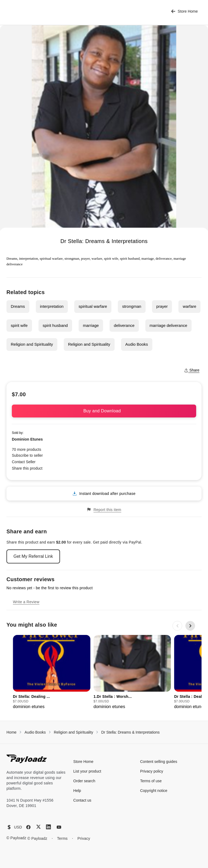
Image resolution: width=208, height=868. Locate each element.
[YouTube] (59, 827)
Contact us (82, 800)
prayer (162, 306)
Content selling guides (159, 762)
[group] (52, 672)
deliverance (124, 325)
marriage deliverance (168, 325)
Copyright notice (154, 791)
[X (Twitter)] (38, 827)
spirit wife (19, 325)
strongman (132, 306)
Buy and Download (104, 411)
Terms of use (151, 781)
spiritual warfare (93, 306)
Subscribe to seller (27, 455)
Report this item (104, 510)
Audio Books (137, 344)
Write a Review (26, 602)
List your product (87, 771)
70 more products (27, 449)
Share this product (27, 468)
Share (192, 370)
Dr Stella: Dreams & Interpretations (130, 732)
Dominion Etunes (27, 439)
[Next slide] (190, 626)
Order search (84, 781)
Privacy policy (152, 771)
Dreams (18, 306)
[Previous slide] (177, 626)
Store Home (184, 11)
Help (77, 791)
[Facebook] (28, 827)
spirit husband (55, 325)
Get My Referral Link (33, 556)
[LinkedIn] (48, 827)
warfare (189, 306)
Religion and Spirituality (32, 344)
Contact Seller (24, 462)
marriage (91, 325)
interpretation (52, 306)
